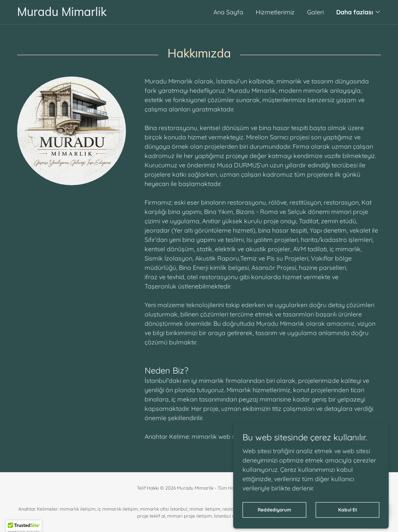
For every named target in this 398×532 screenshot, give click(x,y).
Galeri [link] (315, 12)
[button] (359, 12)
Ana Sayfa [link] (228, 12)
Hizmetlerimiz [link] (275, 12)
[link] (108, 14)
